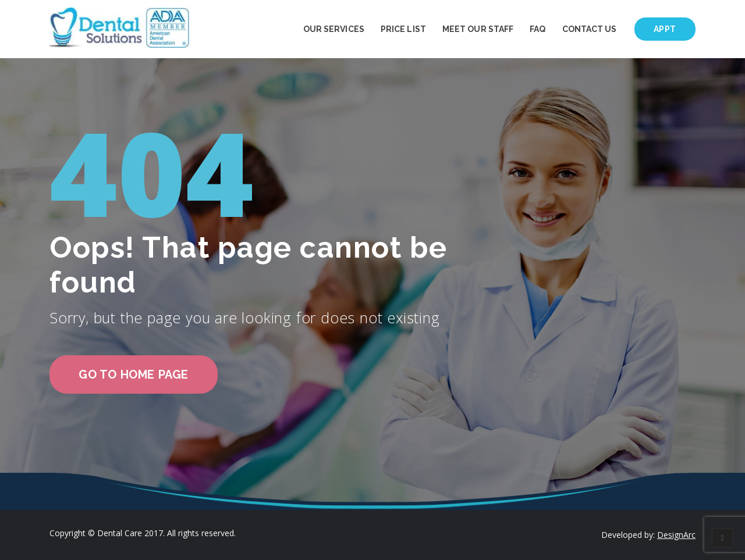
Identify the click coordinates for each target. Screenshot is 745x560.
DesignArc (676, 535)
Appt (665, 29)
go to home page (134, 374)
